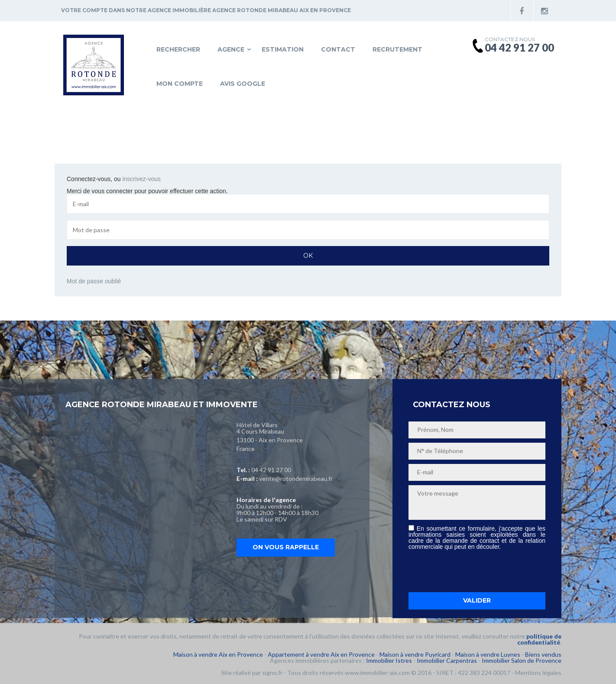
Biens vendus (543, 654)
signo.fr (272, 673)
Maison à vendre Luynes (488, 654)
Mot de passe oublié (94, 281)
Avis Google (243, 84)
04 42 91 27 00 (271, 470)
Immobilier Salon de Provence (522, 660)
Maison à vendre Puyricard (415, 654)
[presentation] (474, 571)
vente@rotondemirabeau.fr (296, 478)
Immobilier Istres (389, 660)
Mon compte (180, 84)
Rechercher (178, 49)
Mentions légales (538, 673)
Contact (338, 49)
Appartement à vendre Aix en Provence (321, 654)
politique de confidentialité (539, 639)
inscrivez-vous (141, 179)
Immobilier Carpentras (447, 660)
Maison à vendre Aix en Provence (218, 654)
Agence (231, 49)
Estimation (283, 49)
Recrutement (397, 49)
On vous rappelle (286, 547)
